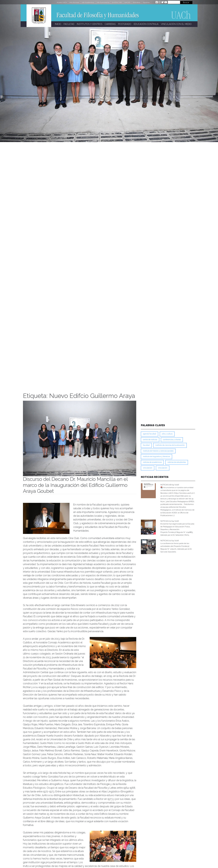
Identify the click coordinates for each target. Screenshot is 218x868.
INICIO (58, 24)
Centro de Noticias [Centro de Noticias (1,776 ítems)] (150, 440)
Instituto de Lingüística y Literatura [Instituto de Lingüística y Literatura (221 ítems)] (156, 457)
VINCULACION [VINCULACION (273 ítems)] (148, 468)
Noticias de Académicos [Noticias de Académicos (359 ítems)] (152, 462)
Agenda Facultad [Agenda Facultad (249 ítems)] (149, 434)
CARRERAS (110, 24)
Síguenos (146, 2)
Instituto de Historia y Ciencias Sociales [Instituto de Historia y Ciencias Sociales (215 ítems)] (158, 451)
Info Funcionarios (103, 2)
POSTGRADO (125, 24)
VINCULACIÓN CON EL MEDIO (176, 24)
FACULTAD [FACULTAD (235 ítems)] (146, 445)
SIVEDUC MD (117, 2)
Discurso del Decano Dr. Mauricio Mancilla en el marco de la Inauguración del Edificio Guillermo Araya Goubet (75, 485)
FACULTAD (69, 24)
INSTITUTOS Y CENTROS (90, 24)
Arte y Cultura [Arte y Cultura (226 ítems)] (167, 434)
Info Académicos (88, 2)
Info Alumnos (74, 2)
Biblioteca (137, 2)
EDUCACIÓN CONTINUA (146, 24)
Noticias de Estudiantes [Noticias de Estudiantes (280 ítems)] (177, 462)
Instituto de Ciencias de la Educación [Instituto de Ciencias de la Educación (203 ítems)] (170, 445)
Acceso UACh (62, 2)
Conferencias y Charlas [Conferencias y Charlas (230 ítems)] (172, 440)
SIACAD (127, 2)
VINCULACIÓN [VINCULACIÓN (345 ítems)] (163, 468)
